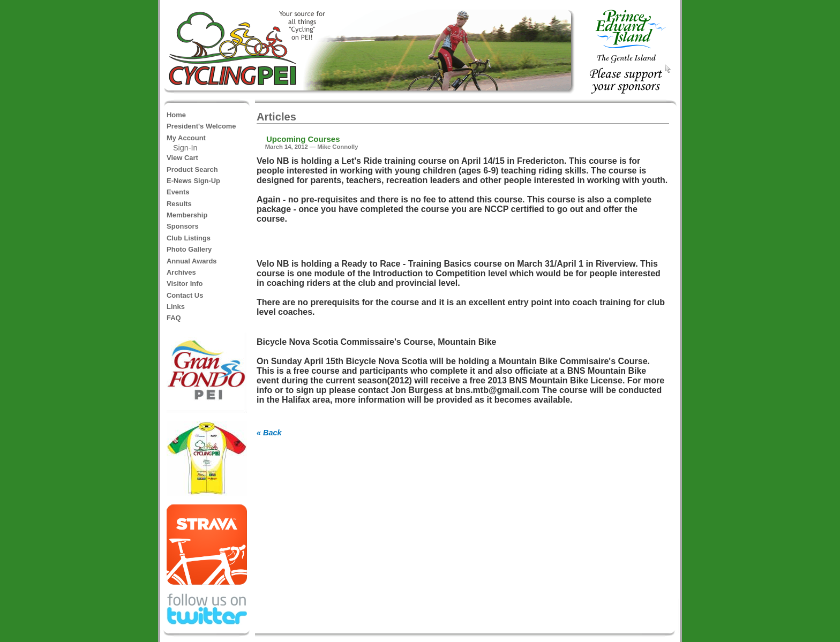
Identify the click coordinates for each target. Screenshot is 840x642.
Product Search (192, 169)
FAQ (174, 318)
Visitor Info (185, 284)
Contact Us (185, 295)
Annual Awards (192, 261)
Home (176, 115)
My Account (186, 138)
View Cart (182, 158)
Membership (187, 215)
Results (179, 204)
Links (176, 307)
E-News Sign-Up (193, 181)
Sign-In (185, 148)
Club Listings (189, 238)
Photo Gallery (189, 249)
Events (178, 192)
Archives (181, 272)
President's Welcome (201, 126)
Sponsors (183, 226)
